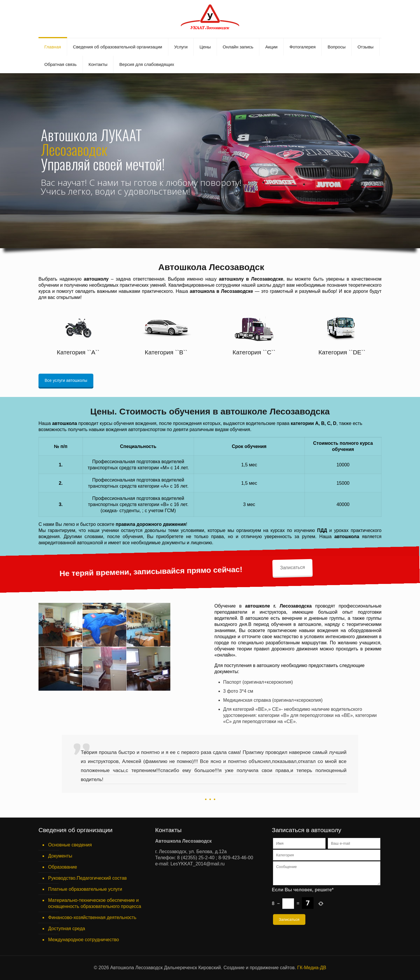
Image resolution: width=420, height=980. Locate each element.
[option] (210, 770)
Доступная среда (67, 929)
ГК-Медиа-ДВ (312, 968)
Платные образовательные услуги (85, 889)
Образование (63, 867)
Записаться (235, 417)
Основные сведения (70, 845)
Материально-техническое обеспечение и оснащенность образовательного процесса (95, 903)
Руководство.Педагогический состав (87, 878)
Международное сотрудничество (84, 940)
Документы (60, 856)
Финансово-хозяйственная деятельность (92, 917)
